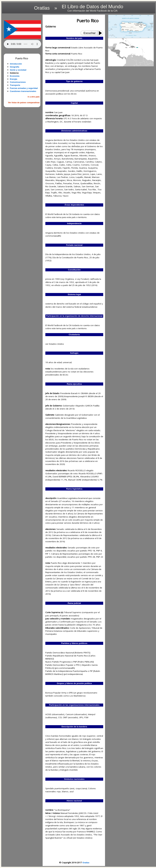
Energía (14, 79)
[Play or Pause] (101, 33)
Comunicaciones (18, 82)
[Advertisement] (22, 156)
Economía (15, 76)
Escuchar (90, 33)
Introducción (16, 64)
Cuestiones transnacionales (23, 91)
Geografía (15, 67)
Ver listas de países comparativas (24, 103)
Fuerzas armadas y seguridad (24, 88)
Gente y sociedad (18, 70)
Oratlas (86, 863)
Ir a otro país (34, 97)
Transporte (15, 85)
